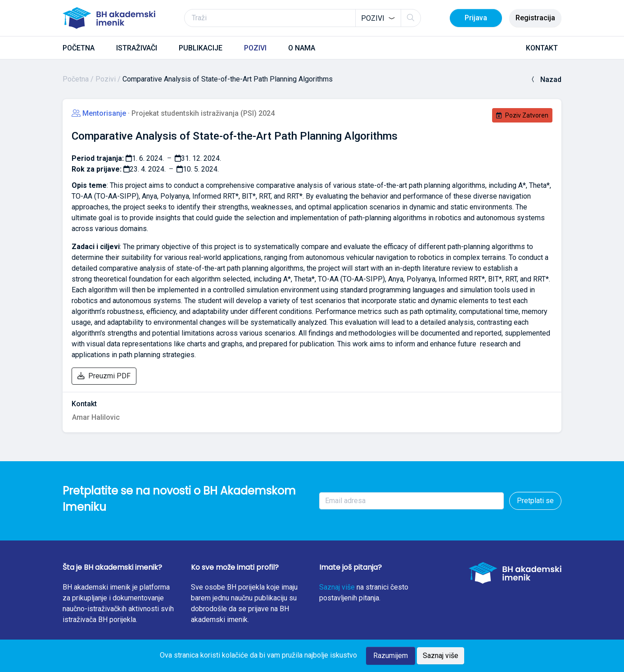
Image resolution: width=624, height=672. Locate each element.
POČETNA (79, 48)
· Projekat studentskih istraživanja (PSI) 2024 (201, 113)
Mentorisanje (100, 113)
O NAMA (302, 48)
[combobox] (378, 18)
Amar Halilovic (96, 417)
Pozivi (106, 79)
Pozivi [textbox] (373, 18)
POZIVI (255, 48)
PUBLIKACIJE (201, 48)
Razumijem (391, 656)
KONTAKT (542, 48)
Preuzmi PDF (104, 376)
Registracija (535, 18)
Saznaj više (337, 587)
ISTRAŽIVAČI (137, 48)
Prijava (476, 18)
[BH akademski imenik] (109, 18)
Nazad (545, 79)
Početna (76, 79)
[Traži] (303, 18)
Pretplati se (535, 501)
